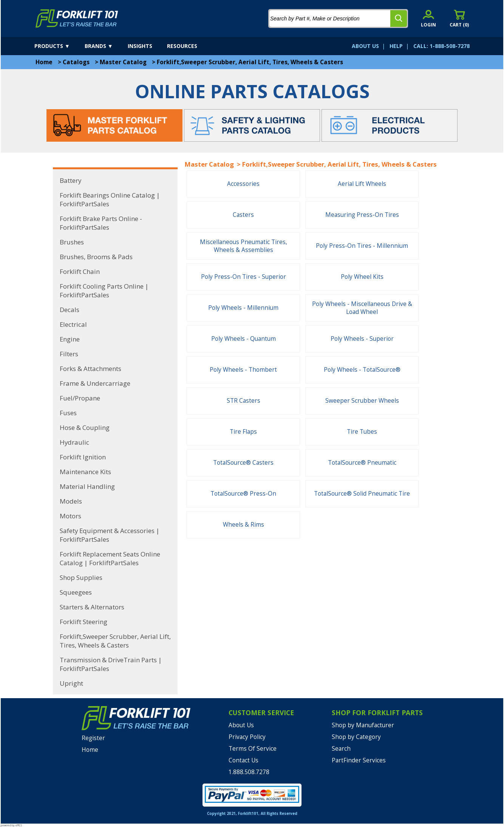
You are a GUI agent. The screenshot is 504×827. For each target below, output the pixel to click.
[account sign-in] (428, 18)
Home (44, 62)
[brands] (105, 46)
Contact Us (243, 760)
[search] (399, 19)
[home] (77, 19)
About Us (241, 725)
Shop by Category (356, 737)
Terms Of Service (253, 749)
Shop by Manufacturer (363, 725)
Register (93, 738)
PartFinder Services (359, 760)
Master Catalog (123, 62)
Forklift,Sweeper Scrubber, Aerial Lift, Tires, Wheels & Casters (250, 62)
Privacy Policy (247, 737)
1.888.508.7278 (249, 772)
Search (341, 749)
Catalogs (76, 62)
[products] (59, 46)
